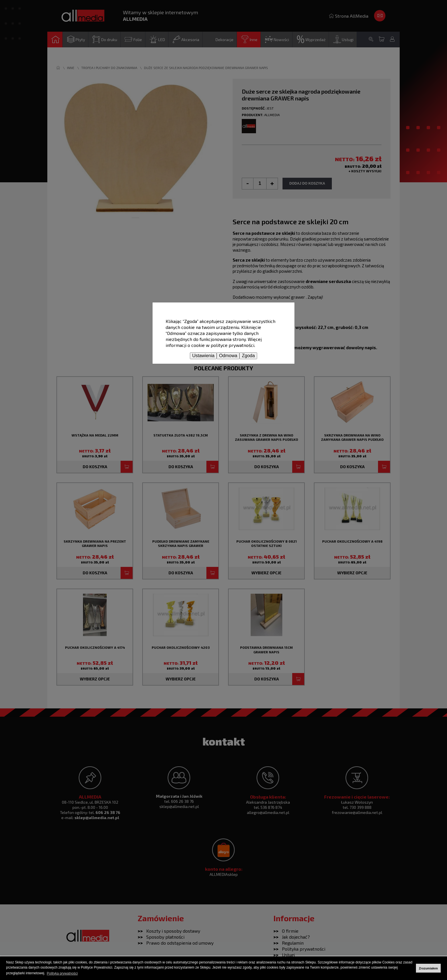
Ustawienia (203, 356)
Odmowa (228, 356)
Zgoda (248, 356)
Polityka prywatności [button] (62, 973)
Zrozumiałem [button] (428, 968)
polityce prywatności (232, 345)
